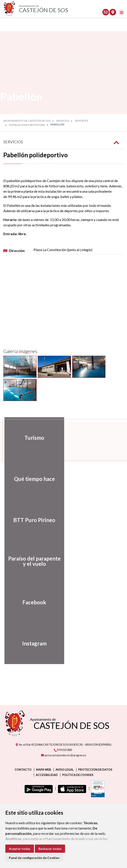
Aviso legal (65, 770)
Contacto (23, 770)
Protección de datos (95, 770)
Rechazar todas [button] (50, 849)
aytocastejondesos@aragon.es (64, 755)
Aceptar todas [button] (20, 849)
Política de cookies (78, 775)
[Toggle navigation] (121, 12)
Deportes (81, 121)
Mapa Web (44, 770)
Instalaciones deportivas (27, 125)
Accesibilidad (47, 775)
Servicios (63, 121)
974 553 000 (63, 750)
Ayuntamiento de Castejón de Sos (27, 121)
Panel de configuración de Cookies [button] (34, 858)
